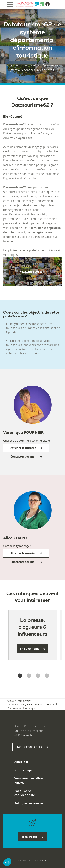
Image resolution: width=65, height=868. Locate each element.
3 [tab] (37, 676)
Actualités (21, 762)
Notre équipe (23, 770)
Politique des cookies (29, 803)
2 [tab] (28, 676)
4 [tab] (46, 676)
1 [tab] (19, 676)
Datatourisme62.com (18, 187)
